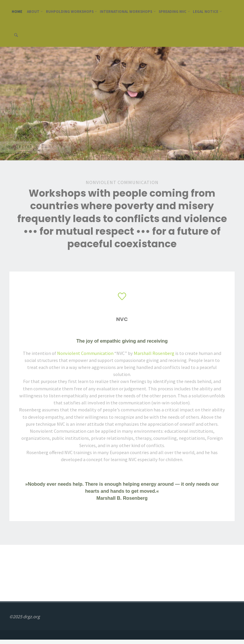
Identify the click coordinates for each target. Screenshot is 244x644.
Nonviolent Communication (85, 353)
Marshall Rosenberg (154, 353)
